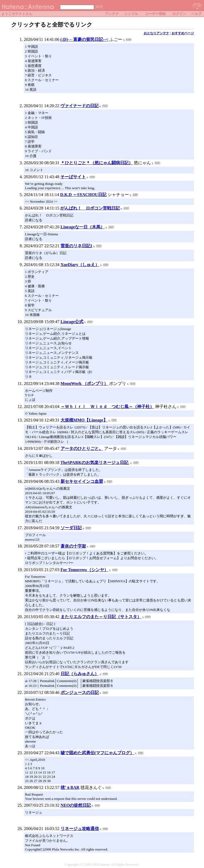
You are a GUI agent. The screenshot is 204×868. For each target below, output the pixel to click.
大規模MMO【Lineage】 (84, 420)
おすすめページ (183, 33)
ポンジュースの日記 (80, 693)
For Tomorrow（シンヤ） (84, 570)
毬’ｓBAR (70, 787)
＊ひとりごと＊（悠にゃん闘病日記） (97, 163)
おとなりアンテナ (156, 33)
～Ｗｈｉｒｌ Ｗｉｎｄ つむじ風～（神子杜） (107, 407)
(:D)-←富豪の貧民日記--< (84, 39)
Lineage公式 (72, 322)
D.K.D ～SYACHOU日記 (83, 195)
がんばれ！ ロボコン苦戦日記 (90, 208)
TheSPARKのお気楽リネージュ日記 (95, 463)
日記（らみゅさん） (80, 674)
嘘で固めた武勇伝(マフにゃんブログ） (97, 753)
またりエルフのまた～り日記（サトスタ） (101, 617)
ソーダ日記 (71, 528)
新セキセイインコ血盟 (82, 481)
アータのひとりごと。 (82, 448)
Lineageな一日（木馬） (83, 227)
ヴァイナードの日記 (79, 106)
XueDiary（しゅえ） (80, 265)
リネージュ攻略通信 (80, 829)
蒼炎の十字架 (73, 546)
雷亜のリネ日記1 (76, 246)
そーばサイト (73, 177)
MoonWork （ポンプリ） (84, 383)
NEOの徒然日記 (76, 805)
